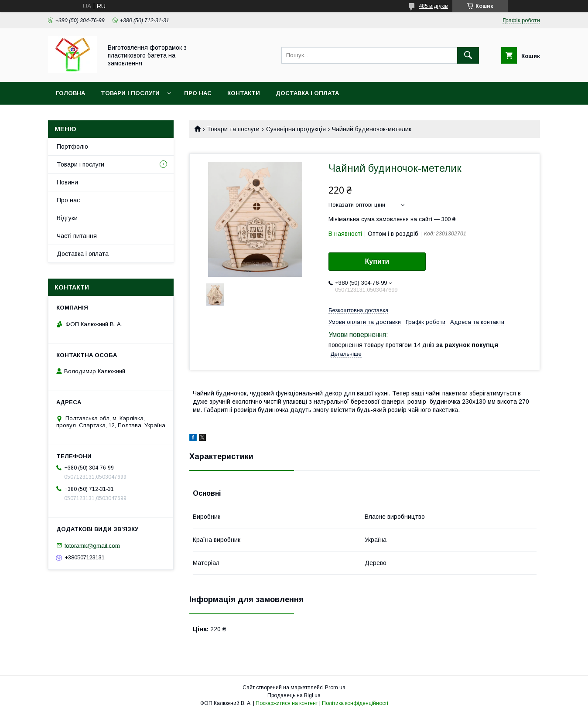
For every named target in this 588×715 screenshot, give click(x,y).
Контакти (244, 93)
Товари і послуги (130, 93)
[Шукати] (468, 55)
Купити (377, 261)
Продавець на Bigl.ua (294, 695)
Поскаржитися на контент (287, 703)
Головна (70, 93)
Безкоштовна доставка (358, 310)
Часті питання (77, 236)
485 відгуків (433, 6)
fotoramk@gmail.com (92, 545)
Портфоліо (72, 146)
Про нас (198, 93)
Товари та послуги (233, 129)
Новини (67, 182)
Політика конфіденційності (355, 703)
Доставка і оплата (307, 93)
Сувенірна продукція (296, 129)
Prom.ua (335, 688)
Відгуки (67, 218)
